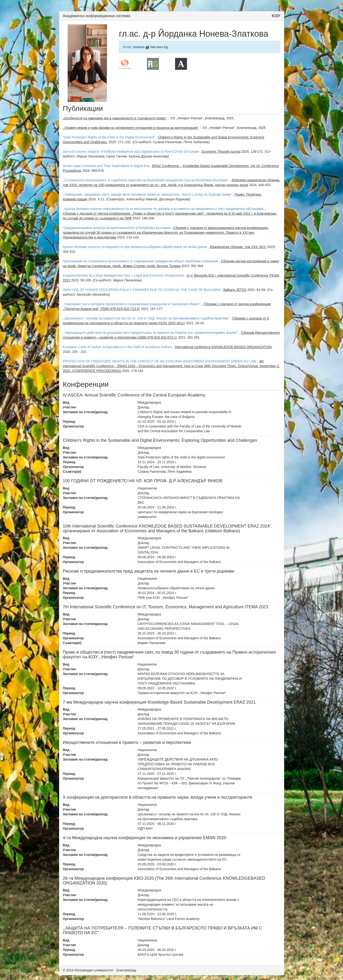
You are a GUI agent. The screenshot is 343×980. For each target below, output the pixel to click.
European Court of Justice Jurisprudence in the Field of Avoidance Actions (118, 347)
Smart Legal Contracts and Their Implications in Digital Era (106, 166)
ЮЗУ (276, 16)
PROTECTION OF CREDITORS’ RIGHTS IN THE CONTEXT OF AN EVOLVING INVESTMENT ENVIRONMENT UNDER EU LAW (160, 361)
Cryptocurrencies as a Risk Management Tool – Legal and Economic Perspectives (124, 275)
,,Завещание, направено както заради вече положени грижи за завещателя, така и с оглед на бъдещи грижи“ (147, 194)
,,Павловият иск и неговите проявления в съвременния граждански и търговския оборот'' (132, 304)
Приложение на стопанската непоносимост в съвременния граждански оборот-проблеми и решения (141, 261)
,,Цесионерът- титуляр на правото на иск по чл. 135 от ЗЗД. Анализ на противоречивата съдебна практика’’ (146, 318)
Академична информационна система (97, 16)
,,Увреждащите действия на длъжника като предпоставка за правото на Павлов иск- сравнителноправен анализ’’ (151, 333)
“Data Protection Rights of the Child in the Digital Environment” (109, 137)
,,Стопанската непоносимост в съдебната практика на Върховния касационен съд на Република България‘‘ (146, 180)
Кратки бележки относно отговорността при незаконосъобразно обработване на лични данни (135, 247)
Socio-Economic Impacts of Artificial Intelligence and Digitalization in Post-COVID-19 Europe (131, 152)
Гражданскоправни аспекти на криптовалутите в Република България (117, 228)
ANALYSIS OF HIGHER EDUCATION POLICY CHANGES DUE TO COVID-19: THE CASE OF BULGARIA (142, 290)
